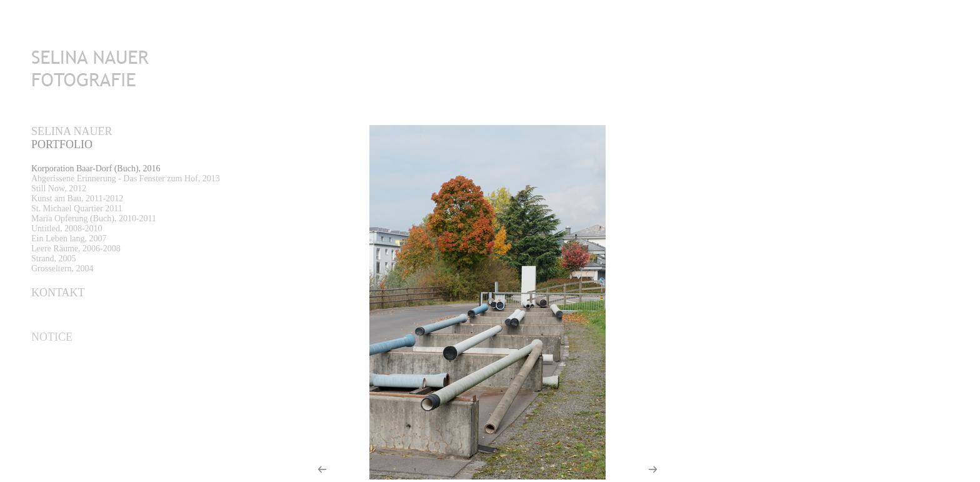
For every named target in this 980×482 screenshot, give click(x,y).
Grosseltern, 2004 (62, 269)
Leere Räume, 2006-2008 (76, 249)
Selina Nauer (72, 131)
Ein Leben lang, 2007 (69, 238)
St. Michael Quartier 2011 (77, 208)
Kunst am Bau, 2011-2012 (77, 198)
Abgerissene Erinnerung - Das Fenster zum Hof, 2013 (126, 178)
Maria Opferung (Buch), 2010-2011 (94, 218)
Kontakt (58, 293)
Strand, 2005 (54, 259)
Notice (52, 337)
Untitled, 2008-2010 (67, 228)
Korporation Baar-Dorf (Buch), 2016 (96, 168)
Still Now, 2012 (59, 188)
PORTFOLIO (62, 144)
